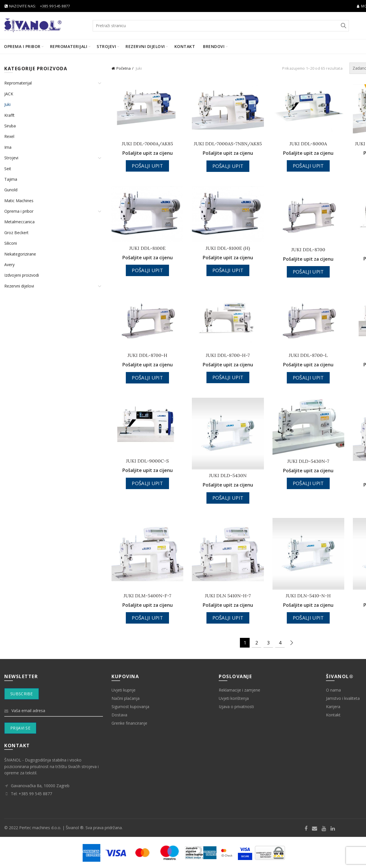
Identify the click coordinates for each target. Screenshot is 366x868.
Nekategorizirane (20, 254)
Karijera (333, 707)
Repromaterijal (18, 83)
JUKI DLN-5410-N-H (308, 596)
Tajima (11, 179)
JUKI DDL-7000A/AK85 (147, 144)
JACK (9, 94)
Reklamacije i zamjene (239, 690)
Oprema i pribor (22, 46)
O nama (333, 690)
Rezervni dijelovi (145, 46)
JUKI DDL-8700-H (147, 355)
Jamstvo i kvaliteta (343, 698)
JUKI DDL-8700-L (308, 355)
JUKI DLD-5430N (228, 475)
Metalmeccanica (19, 222)
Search (343, 26)
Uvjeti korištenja (234, 698)
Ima (8, 147)
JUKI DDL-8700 (308, 250)
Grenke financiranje (129, 723)
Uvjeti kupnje (124, 690)
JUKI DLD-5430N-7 (308, 461)
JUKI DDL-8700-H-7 (228, 355)
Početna (124, 68)
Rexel (9, 136)
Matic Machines (19, 201)
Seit (8, 169)
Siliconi (11, 243)
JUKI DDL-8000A (308, 144)
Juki (7, 104)
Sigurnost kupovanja (130, 707)
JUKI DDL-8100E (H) (228, 248)
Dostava (119, 715)
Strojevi (106, 46)
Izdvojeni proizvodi (22, 275)
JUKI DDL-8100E (147, 248)
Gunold (11, 190)
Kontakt (185, 46)
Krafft (9, 115)
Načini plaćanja (126, 698)
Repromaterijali (69, 46)
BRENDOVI (214, 46)
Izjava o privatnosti (236, 707)
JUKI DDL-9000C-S (148, 461)
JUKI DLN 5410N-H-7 (228, 596)
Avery (9, 265)
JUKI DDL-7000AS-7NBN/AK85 (228, 144)
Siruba (10, 126)
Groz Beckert (16, 233)
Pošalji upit (147, 166)
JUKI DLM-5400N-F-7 (147, 596)
